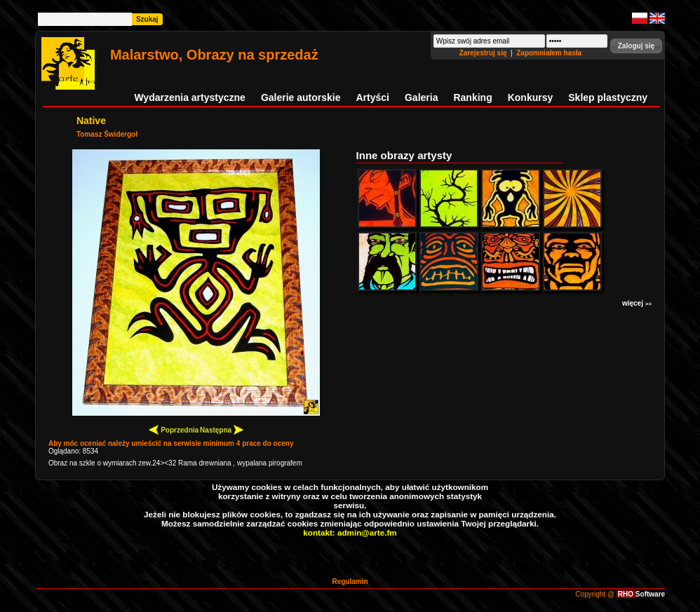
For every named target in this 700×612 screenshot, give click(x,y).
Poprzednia (174, 429)
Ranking (472, 97)
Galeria (421, 97)
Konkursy (531, 97)
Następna (222, 429)
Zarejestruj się (484, 53)
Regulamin (350, 582)
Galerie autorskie (301, 97)
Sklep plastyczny (608, 97)
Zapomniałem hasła (549, 53)
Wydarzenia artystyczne (189, 97)
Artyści (373, 97)
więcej (637, 303)
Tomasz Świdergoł (107, 134)
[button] (636, 46)
